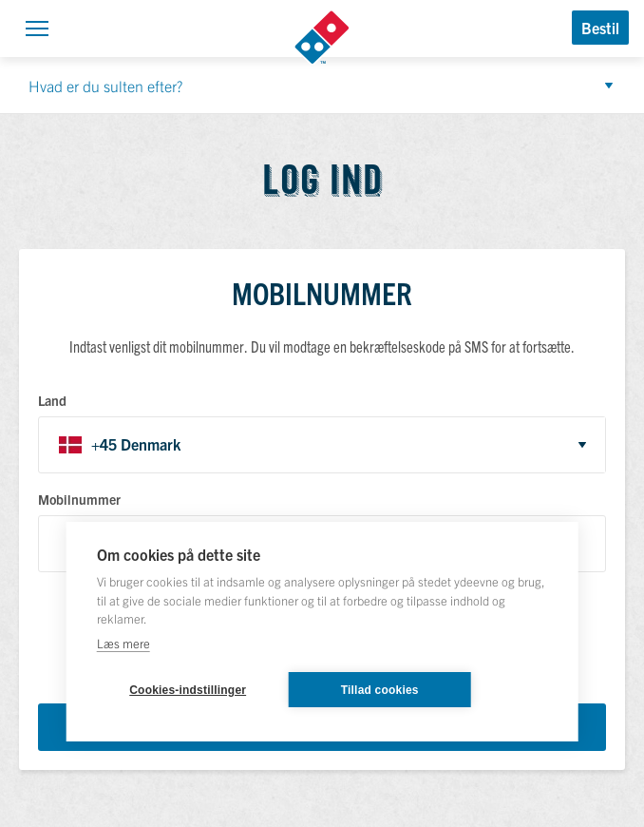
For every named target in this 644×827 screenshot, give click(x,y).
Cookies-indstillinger (188, 690)
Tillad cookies (380, 690)
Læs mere (123, 643)
